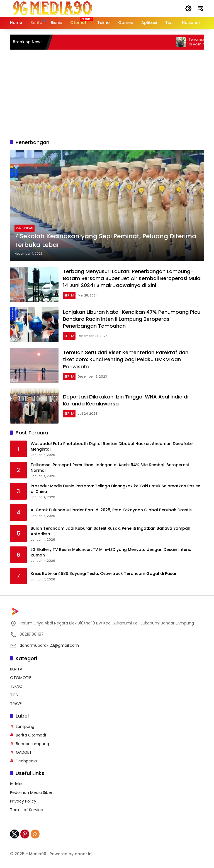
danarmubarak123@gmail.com (49, 645)
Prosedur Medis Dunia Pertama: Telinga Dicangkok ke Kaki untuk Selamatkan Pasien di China (115, 489)
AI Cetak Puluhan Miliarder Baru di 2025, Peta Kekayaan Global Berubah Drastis (111, 510)
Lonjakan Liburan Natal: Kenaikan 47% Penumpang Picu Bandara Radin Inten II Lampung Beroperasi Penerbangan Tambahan (132, 319)
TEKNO (16, 686)
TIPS (14, 695)
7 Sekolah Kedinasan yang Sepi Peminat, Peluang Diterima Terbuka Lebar (105, 241)
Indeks (16, 784)
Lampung (25, 726)
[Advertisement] (107, 94)
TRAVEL (17, 704)
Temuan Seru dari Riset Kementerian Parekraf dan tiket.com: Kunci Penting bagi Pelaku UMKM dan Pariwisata (126, 359)
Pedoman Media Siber (31, 792)
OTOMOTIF (21, 678)
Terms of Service (27, 810)
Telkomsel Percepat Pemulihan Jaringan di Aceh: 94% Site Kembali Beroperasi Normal (110, 468)
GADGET (24, 752)
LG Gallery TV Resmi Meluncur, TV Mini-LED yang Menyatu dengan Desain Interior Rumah (112, 552)
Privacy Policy (23, 801)
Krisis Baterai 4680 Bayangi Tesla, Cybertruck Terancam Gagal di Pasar (104, 574)
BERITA (69, 295)
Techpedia (26, 761)
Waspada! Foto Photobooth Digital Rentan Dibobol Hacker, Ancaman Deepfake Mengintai (112, 447)
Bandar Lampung (32, 744)
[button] (188, 8)
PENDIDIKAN (25, 228)
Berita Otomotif (31, 735)
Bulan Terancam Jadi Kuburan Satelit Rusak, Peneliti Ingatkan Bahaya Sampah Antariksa (110, 531)
